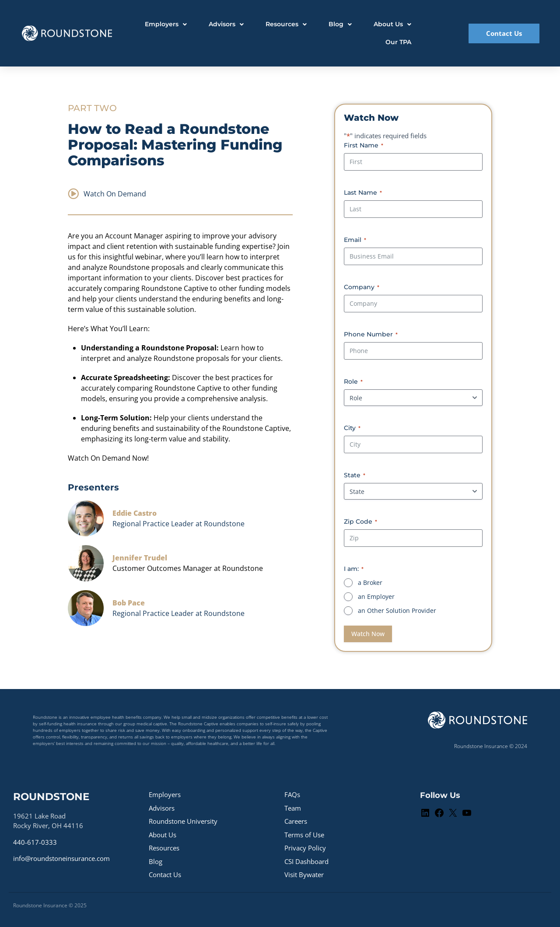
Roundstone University (183, 821)
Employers (165, 794)
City (352, 428)
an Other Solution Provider (397, 610)
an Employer (376, 596)
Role (353, 381)
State (355, 475)
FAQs (292, 794)
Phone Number (371, 334)
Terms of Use (304, 835)
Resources (164, 848)
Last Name (363, 192)
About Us (163, 835)
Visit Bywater (304, 875)
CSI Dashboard (306, 861)
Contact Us (165, 875)
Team (293, 808)
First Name (364, 145)
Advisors (162, 808)
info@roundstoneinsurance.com (61, 858)
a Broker (370, 582)
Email (355, 240)
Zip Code (360, 521)
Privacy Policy (305, 848)
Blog (156, 861)
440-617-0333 (35, 842)
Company (362, 287)
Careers (296, 821)
